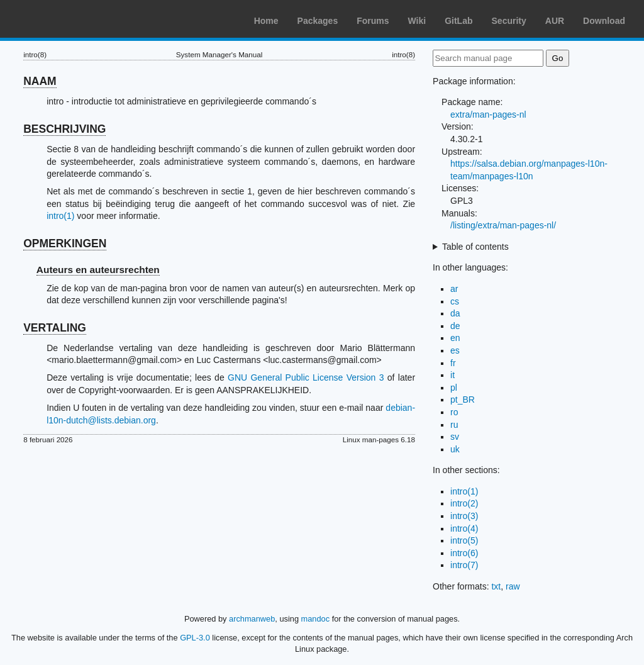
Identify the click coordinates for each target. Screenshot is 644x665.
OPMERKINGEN (65, 243)
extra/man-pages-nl (488, 115)
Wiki (417, 21)
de (455, 326)
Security (509, 21)
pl (454, 388)
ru (454, 425)
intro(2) (464, 503)
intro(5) (464, 540)
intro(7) (464, 565)
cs (455, 301)
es (455, 350)
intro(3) (464, 516)
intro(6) (464, 553)
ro (454, 412)
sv (455, 437)
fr (453, 363)
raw (513, 586)
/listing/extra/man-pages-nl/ (503, 225)
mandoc (316, 619)
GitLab (458, 21)
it (452, 375)
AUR (555, 21)
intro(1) (60, 216)
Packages (318, 21)
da (455, 313)
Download (604, 21)
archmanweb (252, 619)
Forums (373, 21)
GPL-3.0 (195, 638)
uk (455, 449)
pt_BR (463, 400)
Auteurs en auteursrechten (98, 270)
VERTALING (55, 328)
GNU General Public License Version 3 (306, 377)
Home (266, 21)
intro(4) (464, 528)
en (455, 338)
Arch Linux (69, 19)
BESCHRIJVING (64, 129)
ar (454, 289)
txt (496, 586)
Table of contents (475, 247)
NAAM (40, 81)
